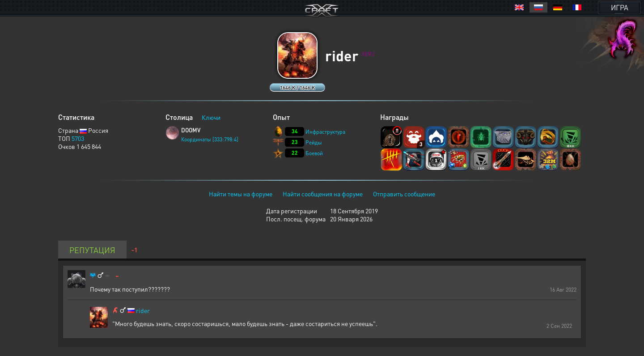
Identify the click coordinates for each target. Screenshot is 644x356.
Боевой (314, 153)
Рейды (314, 142)
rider (143, 311)
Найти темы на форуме (241, 194)
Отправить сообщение (404, 194)
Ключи (211, 117)
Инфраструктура (325, 132)
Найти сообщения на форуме (323, 194)
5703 (78, 138)
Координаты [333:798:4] (210, 139)
